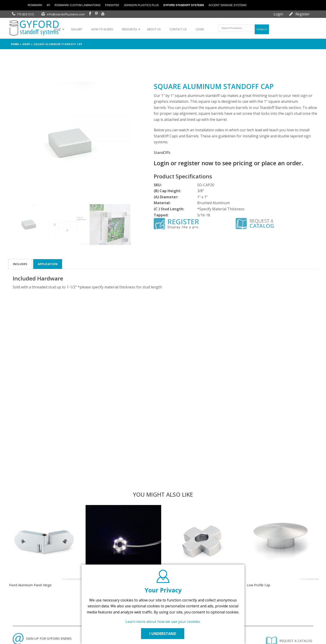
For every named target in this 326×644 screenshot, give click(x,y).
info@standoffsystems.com (66, 14)
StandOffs (162, 153)
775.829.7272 (25, 14)
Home (15, 44)
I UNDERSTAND (163, 634)
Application (48, 264)
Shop (26, 44)
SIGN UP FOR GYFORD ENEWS (42, 638)
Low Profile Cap (259, 585)
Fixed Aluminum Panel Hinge (30, 585)
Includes (20, 264)
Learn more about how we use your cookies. (163, 622)
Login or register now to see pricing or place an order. (229, 163)
